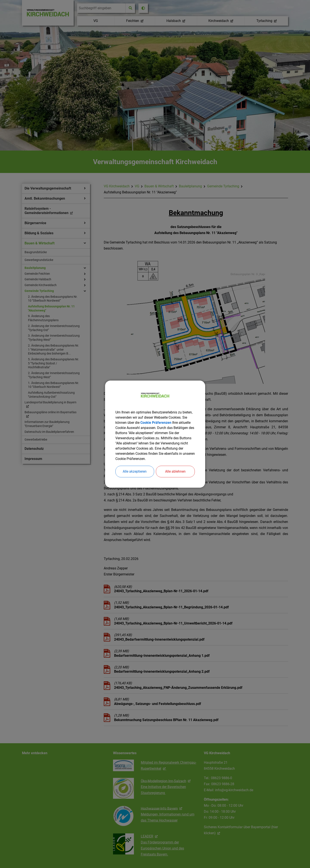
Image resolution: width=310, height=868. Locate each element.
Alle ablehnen (175, 471)
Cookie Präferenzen (156, 423)
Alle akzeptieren (135, 471)
